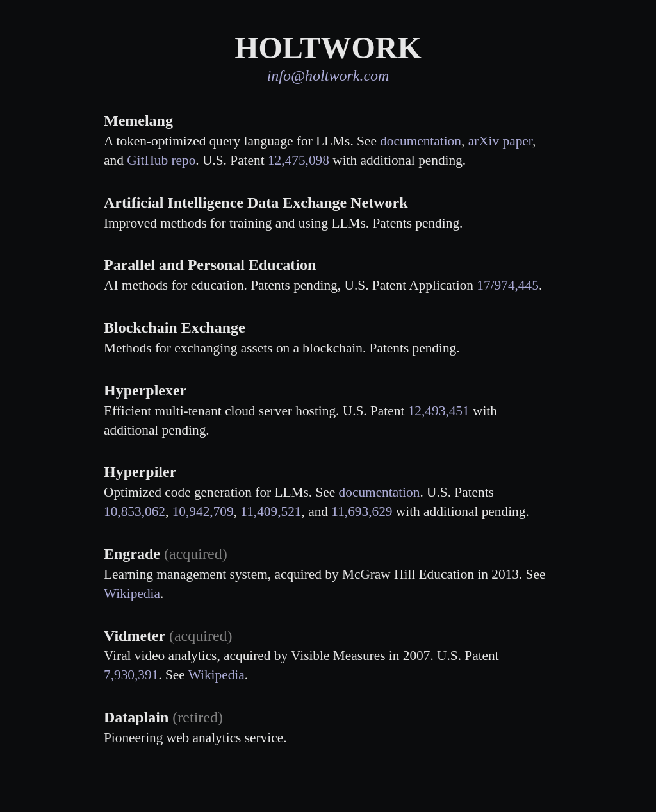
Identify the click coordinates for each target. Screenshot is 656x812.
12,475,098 (299, 160)
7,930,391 (131, 675)
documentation (421, 141)
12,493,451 (439, 411)
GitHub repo (161, 160)
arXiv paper (500, 141)
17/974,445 (508, 285)
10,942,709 (203, 511)
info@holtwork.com (328, 76)
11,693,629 (362, 511)
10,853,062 (135, 511)
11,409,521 (271, 511)
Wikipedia (132, 593)
